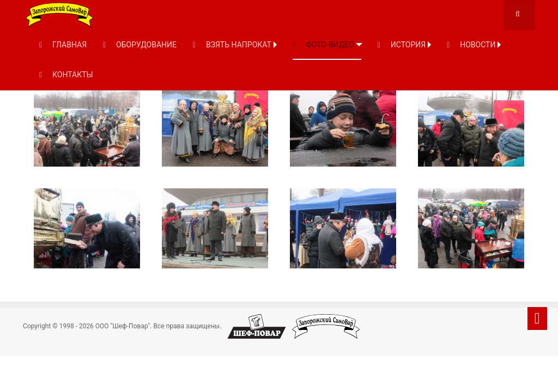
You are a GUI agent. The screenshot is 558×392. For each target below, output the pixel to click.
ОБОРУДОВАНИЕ (140, 45)
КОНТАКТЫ (66, 75)
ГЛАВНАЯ (63, 45)
